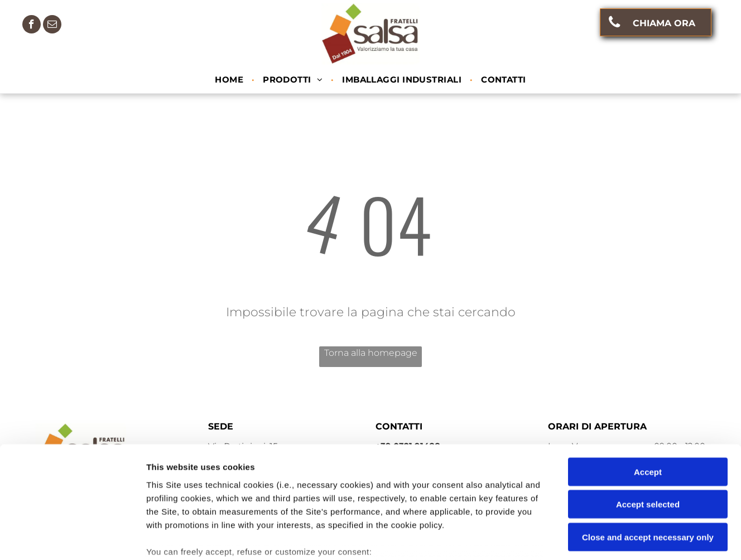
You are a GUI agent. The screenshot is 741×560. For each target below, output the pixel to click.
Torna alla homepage (371, 353)
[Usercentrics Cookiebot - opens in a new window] (72, 538)
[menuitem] (230, 80)
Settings (567, 538)
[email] (52, 26)
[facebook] (32, 26)
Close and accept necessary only (648, 453)
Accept (648, 388)
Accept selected (648, 420)
